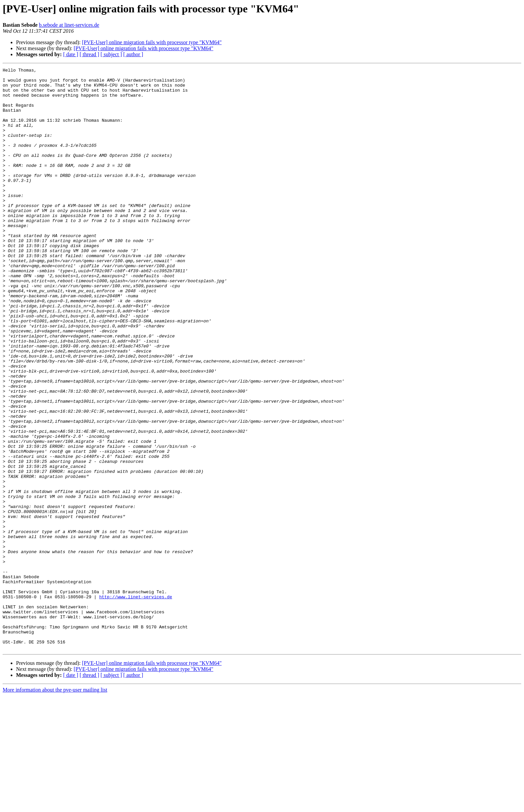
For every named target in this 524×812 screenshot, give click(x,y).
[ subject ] (111, 54)
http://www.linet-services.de (136, 703)
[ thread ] (89, 54)
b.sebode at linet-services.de (69, 25)
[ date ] (71, 54)
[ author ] (133, 54)
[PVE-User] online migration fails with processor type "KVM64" (152, 42)
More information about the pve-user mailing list (55, 806)
